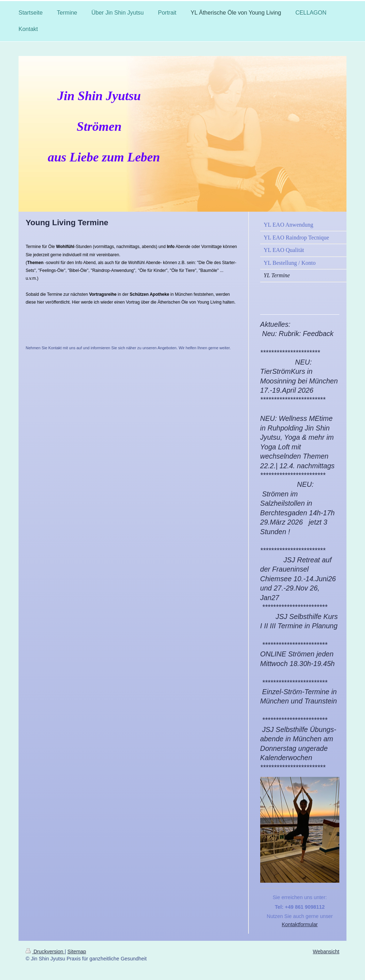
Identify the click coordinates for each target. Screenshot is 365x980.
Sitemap (77, 951)
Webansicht (326, 951)
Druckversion (45, 951)
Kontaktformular (300, 924)
